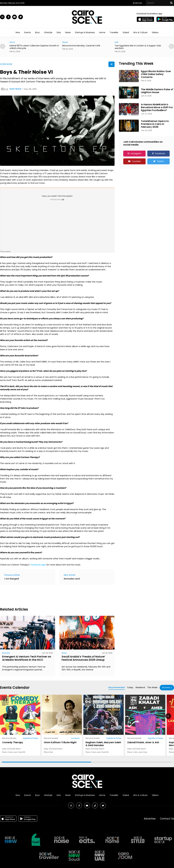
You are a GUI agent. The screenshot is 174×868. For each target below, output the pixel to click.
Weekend (140, 687)
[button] (171, 46)
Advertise (150, 819)
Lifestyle (48, 32)
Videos (155, 32)
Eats (59, 32)
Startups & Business (85, 32)
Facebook (160, 153)
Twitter (160, 161)
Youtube (136, 161)
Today (130, 687)
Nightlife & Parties (31, 738)
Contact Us (167, 819)
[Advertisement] (53, 596)
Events (28, 32)
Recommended (117, 687)
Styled (126, 32)
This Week (152, 687)
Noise (68, 32)
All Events (166, 688)
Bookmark (137, 3)
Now (18, 32)
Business (6, 653)
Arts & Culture (140, 32)
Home (102, 32)
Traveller (114, 32)
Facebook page (38, 565)
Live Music (75, 738)
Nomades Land (72, 579)
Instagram (136, 153)
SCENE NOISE (6, 64)
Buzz (37, 32)
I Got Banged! (12, 579)
